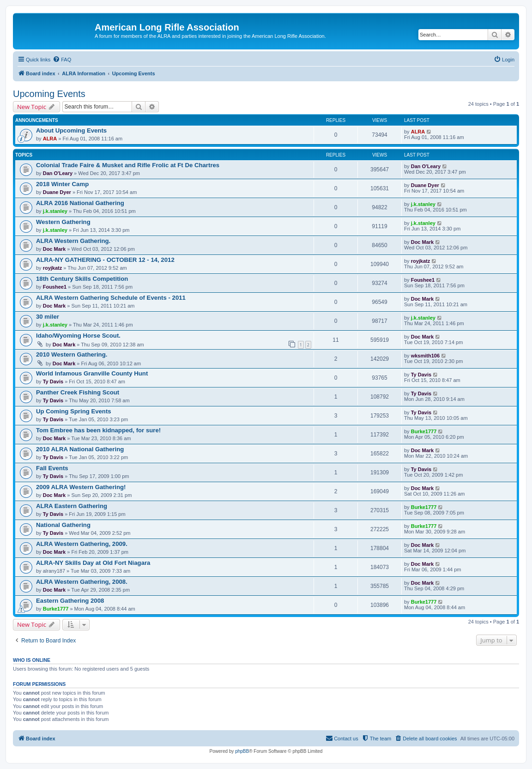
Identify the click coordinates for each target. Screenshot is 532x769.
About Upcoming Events (71, 130)
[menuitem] (62, 60)
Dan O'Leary (58, 173)
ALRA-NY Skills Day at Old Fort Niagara (93, 563)
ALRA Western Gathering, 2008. (82, 582)
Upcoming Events (49, 94)
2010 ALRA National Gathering (80, 449)
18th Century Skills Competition (82, 279)
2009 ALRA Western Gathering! (81, 487)
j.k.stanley (55, 211)
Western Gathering (63, 222)
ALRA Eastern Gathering (72, 506)
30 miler (48, 317)
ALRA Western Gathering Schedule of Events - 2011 (111, 298)
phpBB (242, 751)
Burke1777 (424, 431)
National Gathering (63, 525)
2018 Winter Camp (62, 184)
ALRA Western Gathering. (73, 241)
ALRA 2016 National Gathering (80, 203)
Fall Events (52, 468)
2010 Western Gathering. (72, 354)
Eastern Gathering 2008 (70, 601)
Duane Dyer (57, 192)
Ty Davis (53, 381)
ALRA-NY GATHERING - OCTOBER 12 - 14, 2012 (105, 260)
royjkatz (53, 268)
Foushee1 (55, 287)
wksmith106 (425, 356)
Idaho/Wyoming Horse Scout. (78, 336)
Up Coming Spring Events (74, 411)
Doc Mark (54, 249)
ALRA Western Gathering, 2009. (82, 544)
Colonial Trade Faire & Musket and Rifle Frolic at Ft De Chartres (128, 165)
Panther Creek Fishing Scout (78, 392)
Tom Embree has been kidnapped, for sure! (98, 430)
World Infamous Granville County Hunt (92, 373)
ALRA (50, 139)
